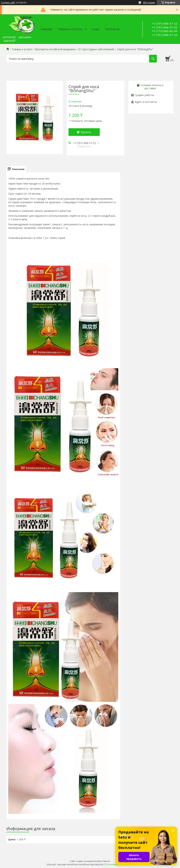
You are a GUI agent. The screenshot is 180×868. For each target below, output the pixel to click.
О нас (96, 29)
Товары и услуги (70, 29)
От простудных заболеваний (96, 49)
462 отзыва (149, 2)
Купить (86, 132)
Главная (46, 29)
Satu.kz (107, 861)
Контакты (112, 29)
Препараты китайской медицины (55, 49)
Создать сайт (8, 3)
